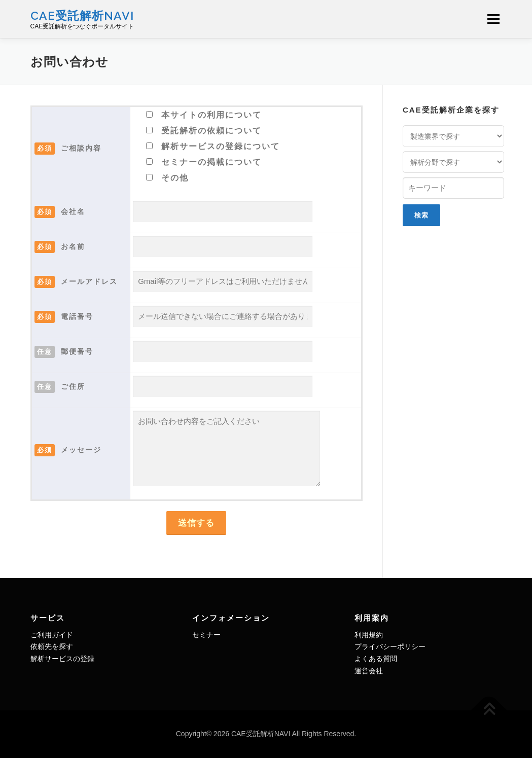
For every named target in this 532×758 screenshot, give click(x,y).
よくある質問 (376, 659)
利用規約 (369, 635)
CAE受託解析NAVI (82, 15)
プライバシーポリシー (390, 646)
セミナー (206, 635)
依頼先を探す (52, 646)
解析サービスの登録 (62, 659)
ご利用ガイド (52, 635)
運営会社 (369, 671)
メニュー (493, 19)
